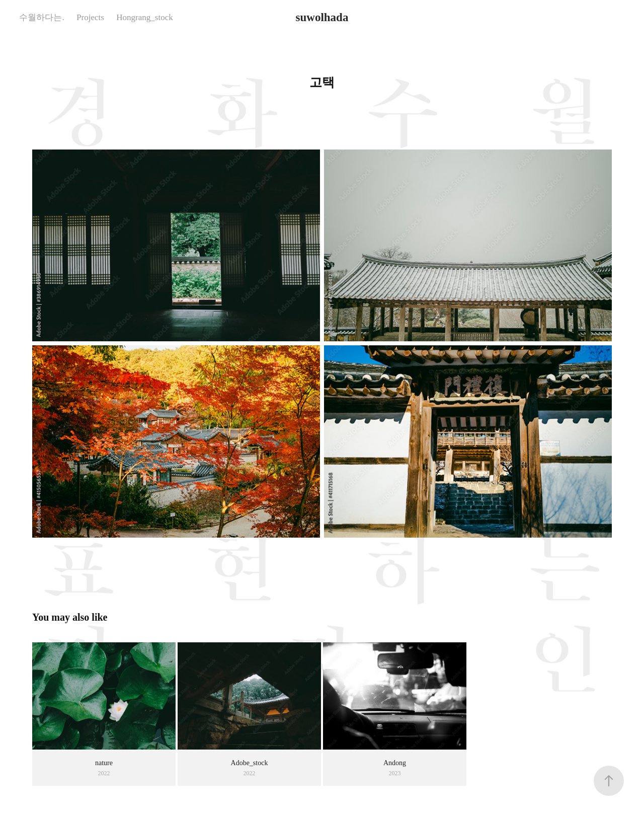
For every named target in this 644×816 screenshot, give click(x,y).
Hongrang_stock (144, 17)
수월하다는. (42, 17)
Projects (90, 17)
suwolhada (322, 17)
